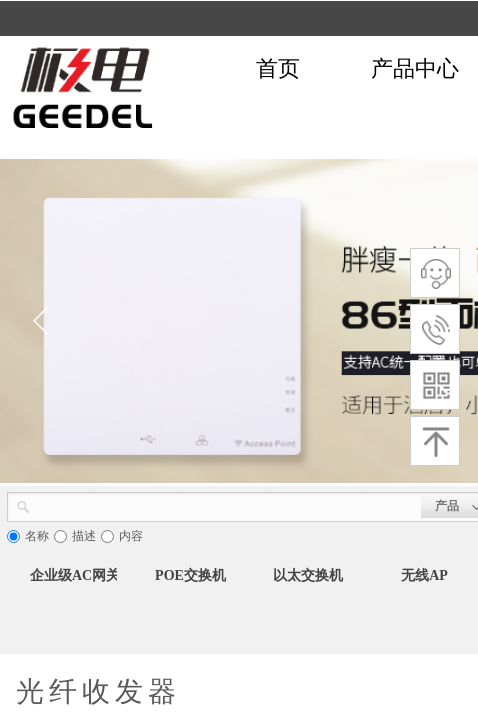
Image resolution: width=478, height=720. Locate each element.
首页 (278, 68)
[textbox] (226, 505)
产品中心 (415, 68)
